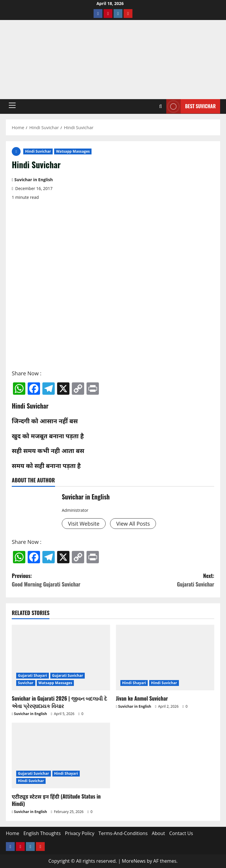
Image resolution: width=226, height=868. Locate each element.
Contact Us (181, 833)
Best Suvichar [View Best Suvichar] (191, 106)
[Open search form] (161, 106)
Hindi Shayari (134, 683)
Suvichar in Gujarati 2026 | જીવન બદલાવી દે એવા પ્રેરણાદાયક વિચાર (59, 702)
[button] (12, 105)
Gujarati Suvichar (68, 675)
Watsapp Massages (73, 151)
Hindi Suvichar (38, 151)
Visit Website (84, 524)
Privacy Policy (79, 833)
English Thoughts (42, 833)
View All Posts (133, 524)
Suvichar (26, 683)
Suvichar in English (34, 180)
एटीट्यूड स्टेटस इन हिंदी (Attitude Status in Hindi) (56, 800)
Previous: (62, 580)
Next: (164, 580)
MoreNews (134, 861)
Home (13, 833)
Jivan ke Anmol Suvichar (142, 698)
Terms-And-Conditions (123, 833)
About (158, 833)
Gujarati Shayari (33, 675)
